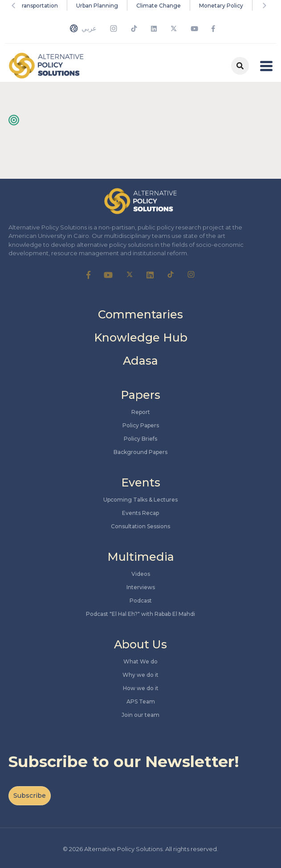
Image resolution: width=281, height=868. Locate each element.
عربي (83, 28)
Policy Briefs (140, 439)
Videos (141, 574)
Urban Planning (97, 6)
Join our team (140, 715)
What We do (140, 661)
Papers (140, 395)
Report (141, 412)
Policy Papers (141, 425)
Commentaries (140, 314)
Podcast (141, 601)
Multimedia (141, 557)
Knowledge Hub (141, 338)
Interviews (141, 587)
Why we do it (140, 675)
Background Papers (140, 452)
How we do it (141, 688)
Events (141, 482)
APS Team (141, 701)
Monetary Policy (221, 6)
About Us (140, 644)
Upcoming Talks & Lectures (140, 500)
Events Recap (140, 513)
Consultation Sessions (140, 526)
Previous (15, 5)
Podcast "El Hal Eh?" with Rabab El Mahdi (140, 614)
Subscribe (30, 796)
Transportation (38, 6)
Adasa (140, 361)
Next (266, 5)
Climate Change (159, 6)
